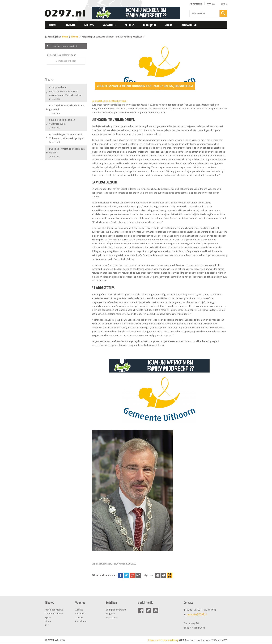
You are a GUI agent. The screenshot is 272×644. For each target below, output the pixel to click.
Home (53, 25)
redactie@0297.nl (197, 614)
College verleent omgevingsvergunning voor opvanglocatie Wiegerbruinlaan (65, 93)
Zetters (130, 25)
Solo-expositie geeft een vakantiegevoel (62, 124)
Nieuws (89, 25)
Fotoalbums (189, 25)
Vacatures (109, 25)
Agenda (71, 25)
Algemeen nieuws (54, 610)
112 (47, 625)
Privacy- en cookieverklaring (163, 640)
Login (224, 4)
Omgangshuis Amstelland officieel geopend (67, 109)
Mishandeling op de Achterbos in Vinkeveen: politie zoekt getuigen (67, 138)
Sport (48, 617)
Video (168, 25)
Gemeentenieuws (54, 613)
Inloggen (110, 613)
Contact (211, 4)
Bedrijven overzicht (116, 610)
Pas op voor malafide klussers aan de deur (67, 153)
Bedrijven (150, 25)
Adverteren (196, 4)
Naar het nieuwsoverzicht (64, 46)
